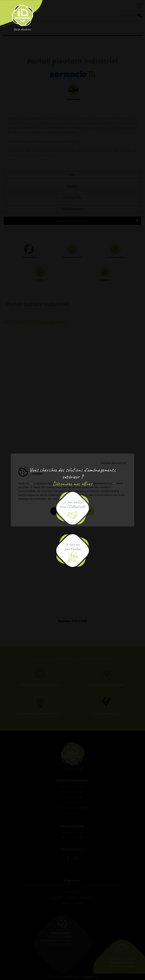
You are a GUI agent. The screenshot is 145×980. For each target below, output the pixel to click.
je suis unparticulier (73, 546)
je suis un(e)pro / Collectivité (73, 504)
